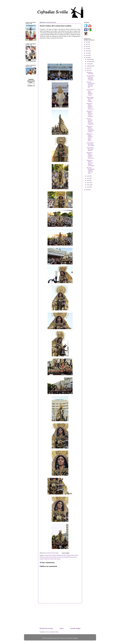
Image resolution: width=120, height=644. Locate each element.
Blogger (76, 638)
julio (88, 70)
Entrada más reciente (46, 628)
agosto (89, 68)
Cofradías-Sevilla (70, 555)
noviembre (90, 62)
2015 (87, 57)
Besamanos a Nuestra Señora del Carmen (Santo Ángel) (90, 163)
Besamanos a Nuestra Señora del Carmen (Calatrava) (90, 114)
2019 (87, 49)
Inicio (62, 628)
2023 (87, 42)
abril (88, 180)
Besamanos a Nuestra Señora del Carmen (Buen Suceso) (90, 137)
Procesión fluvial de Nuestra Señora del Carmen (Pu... (90, 78)
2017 (87, 53)
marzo (89, 183)
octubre (89, 64)
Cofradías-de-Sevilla (61, 555)
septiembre (90, 66)
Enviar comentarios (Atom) (52, 632)
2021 (87, 44)
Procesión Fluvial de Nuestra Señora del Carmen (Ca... (90, 121)
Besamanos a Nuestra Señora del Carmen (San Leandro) (90, 129)
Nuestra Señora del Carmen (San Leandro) (90, 144)
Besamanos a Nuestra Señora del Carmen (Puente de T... (90, 106)
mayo (88, 178)
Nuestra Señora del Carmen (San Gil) (90, 149)
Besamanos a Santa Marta (90, 73)
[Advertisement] (60, 615)
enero (88, 187)
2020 (87, 46)
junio (88, 176)
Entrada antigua (75, 628)
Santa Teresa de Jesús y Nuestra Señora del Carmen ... (90, 92)
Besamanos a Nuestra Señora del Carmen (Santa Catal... (90, 155)
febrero (89, 185)
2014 (87, 190)
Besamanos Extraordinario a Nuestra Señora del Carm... (91, 170)
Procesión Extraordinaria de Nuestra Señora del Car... (90, 85)
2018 (87, 51)
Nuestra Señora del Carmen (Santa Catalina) (90, 99)
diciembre (89, 59)
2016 (87, 55)
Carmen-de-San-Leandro (50, 555)
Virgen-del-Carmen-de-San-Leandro (52, 559)
